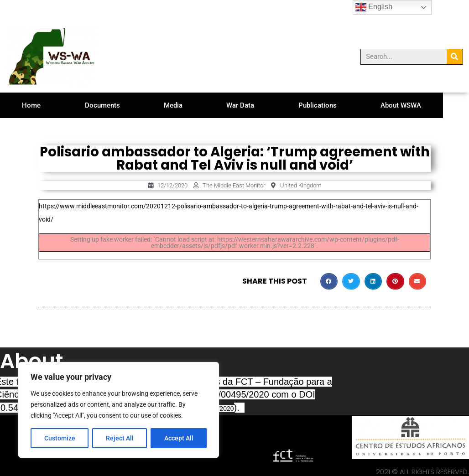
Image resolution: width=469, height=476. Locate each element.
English (374, 7)
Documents (109, 105)
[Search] (455, 57)
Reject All (120, 438)
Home (34, 105)
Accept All (179, 438)
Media (184, 105)
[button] (329, 281)
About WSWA (425, 105)
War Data (255, 105)
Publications (337, 105)
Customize (60, 438)
